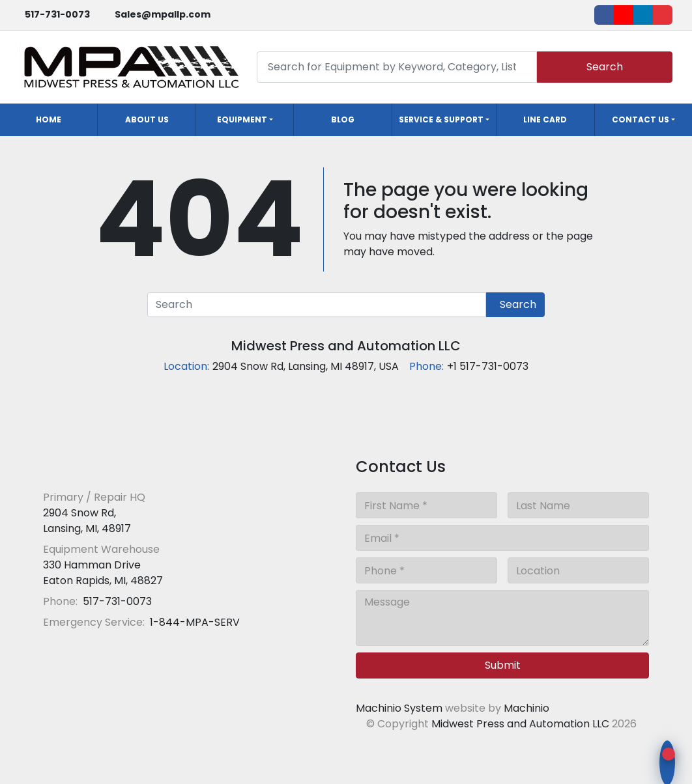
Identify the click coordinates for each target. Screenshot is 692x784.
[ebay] (663, 15)
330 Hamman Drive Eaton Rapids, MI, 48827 (103, 573)
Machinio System (399, 708)
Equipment (242, 119)
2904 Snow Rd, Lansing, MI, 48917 (87, 521)
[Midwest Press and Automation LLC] (137, 465)
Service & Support (441, 119)
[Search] (397, 67)
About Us (147, 119)
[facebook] (604, 15)
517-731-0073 (57, 14)
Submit (503, 665)
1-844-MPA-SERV (194, 622)
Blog (343, 119)
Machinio (526, 708)
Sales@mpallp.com (163, 14)
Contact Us (641, 119)
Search (605, 67)
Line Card (545, 119)
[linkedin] (643, 15)
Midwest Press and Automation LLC (346, 346)
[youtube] (624, 15)
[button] (245, 120)
